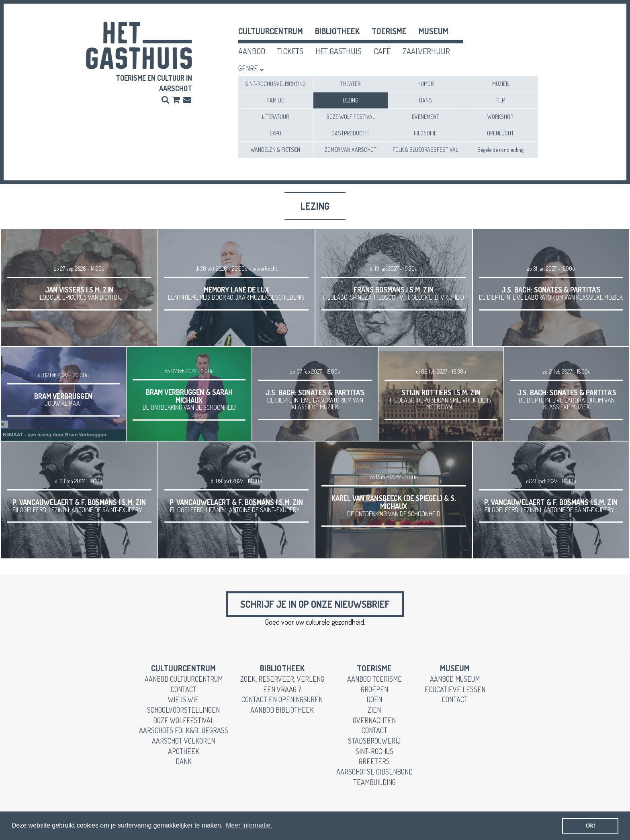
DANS (425, 100)
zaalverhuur (426, 51)
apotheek (184, 751)
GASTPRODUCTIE (350, 133)
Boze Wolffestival (184, 720)
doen (374, 699)
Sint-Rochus (374, 751)
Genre (248, 68)
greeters (374, 761)
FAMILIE (276, 100)
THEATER (350, 84)
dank (184, 761)
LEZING (351, 100)
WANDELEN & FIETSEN (275, 150)
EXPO (275, 133)
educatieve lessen (455, 689)
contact (184, 689)
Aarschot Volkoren (183, 741)
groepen (374, 689)
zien (374, 710)
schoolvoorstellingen (183, 710)
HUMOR (425, 84)
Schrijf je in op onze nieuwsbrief (315, 604)
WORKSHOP (500, 117)
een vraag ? (282, 689)
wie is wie (183, 699)
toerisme (389, 31)
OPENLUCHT (500, 133)
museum (434, 31)
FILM (500, 100)
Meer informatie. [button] (249, 825)
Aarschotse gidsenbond (374, 772)
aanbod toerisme (374, 679)
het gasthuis (339, 51)
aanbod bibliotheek (282, 710)
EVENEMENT (425, 117)
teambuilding (374, 782)
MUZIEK (500, 84)
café (382, 51)
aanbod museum (455, 679)
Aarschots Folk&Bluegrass (184, 730)
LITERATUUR (275, 117)
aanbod (252, 51)
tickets (290, 51)
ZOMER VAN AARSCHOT (351, 150)
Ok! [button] (590, 826)
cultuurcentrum (271, 31)
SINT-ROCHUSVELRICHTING (275, 84)
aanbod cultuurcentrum (184, 679)
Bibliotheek (337, 31)
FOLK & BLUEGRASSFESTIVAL (425, 150)
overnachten (374, 720)
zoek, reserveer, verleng (282, 679)
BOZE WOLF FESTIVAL (351, 117)
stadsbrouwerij (374, 741)
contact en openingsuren (282, 699)
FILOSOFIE (425, 133)
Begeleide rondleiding (500, 150)
